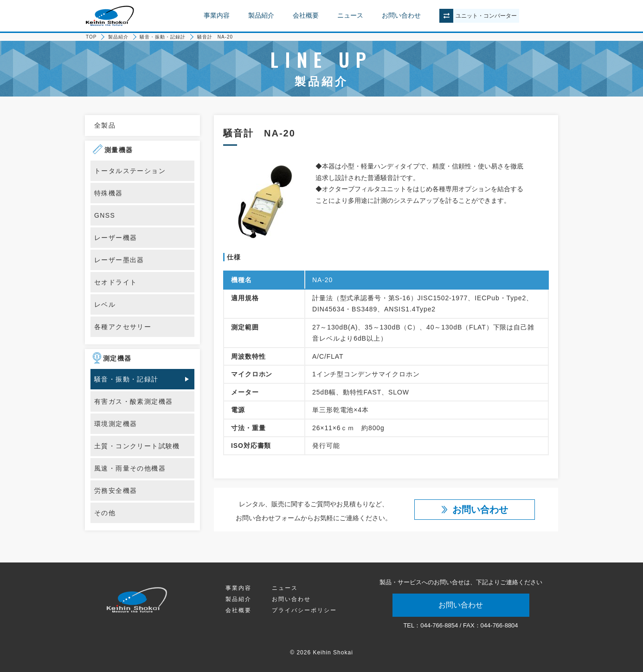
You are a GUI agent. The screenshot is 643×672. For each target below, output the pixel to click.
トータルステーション (130, 171)
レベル (105, 304)
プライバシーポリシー (304, 610)
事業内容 (217, 15)
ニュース (350, 15)
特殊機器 (109, 193)
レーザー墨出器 (119, 260)
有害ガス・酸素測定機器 (133, 401)
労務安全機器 (116, 491)
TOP (91, 37)
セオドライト (116, 282)
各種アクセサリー (123, 327)
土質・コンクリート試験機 (137, 446)
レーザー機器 (116, 238)
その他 (105, 513)
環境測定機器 (116, 424)
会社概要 (306, 15)
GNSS (105, 215)
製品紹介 (261, 15)
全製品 (105, 125)
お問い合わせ (401, 15)
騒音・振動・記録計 (163, 37)
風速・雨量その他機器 (130, 468)
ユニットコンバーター (486, 16)
